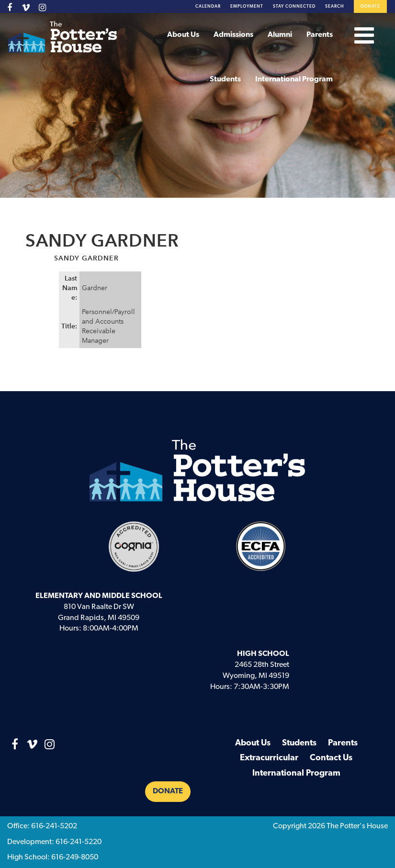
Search (335, 6)
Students (225, 79)
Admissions (233, 35)
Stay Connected (294, 6)
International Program (294, 79)
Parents (320, 35)
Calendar (208, 6)
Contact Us (331, 758)
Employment (247, 6)
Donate (370, 6)
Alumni (280, 35)
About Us (183, 35)
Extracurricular (269, 758)
